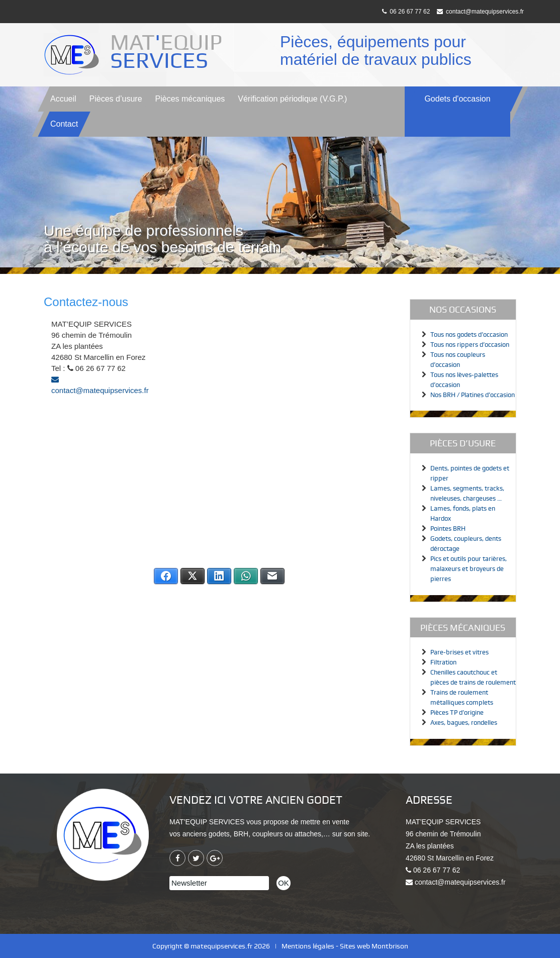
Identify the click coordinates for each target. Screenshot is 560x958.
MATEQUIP (169, 51)
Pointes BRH (448, 529)
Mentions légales (308, 946)
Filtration (443, 662)
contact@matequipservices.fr (480, 12)
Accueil (63, 99)
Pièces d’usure (116, 99)
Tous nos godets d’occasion (469, 334)
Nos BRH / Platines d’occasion (473, 395)
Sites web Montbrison (374, 946)
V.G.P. (292, 99)
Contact (64, 124)
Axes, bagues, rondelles (464, 723)
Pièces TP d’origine (457, 712)
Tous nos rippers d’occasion (470, 345)
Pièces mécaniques (190, 99)
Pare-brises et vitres (459, 652)
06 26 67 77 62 (406, 12)
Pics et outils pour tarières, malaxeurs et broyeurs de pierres (469, 569)
